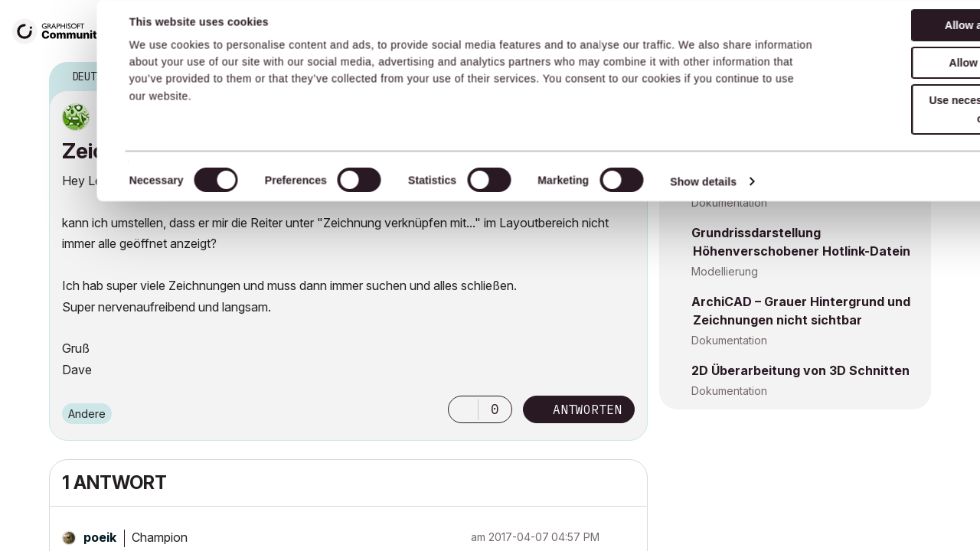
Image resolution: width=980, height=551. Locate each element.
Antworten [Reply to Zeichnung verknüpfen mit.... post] (587, 409)
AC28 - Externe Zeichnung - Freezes (803, 113)
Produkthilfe (572, 30)
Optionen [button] (626, 77)
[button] (463, 409)
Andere (87, 414)
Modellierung (725, 271)
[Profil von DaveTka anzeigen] (125, 117)
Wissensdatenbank (232, 30)
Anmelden (926, 28)
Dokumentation (729, 202)
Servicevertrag (345, 30)
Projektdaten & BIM (740, 134)
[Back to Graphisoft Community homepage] (63, 29)
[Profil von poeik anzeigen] (100, 537)
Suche (811, 31)
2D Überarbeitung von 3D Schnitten (800, 370)
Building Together (462, 30)
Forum (146, 30)
